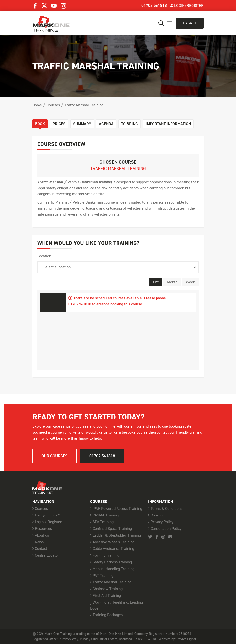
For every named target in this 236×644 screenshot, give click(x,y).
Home (37, 105)
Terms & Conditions (166, 508)
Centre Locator (47, 555)
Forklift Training (106, 555)
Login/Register (187, 6)
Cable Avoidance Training (113, 549)
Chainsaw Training (108, 589)
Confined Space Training (112, 529)
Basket (190, 23)
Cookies (157, 515)
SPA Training (103, 522)
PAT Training (103, 575)
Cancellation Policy (166, 529)
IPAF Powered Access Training (117, 508)
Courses (53, 105)
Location (44, 256)
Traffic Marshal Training (84, 105)
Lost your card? (47, 515)
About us (42, 535)
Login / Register (48, 522)
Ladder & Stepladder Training (117, 535)
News (39, 542)
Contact (41, 549)
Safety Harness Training (112, 562)
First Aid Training (107, 596)
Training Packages (108, 615)
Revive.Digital (186, 639)
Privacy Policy (162, 522)
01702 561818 (154, 5)
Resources (43, 529)
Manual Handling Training (114, 569)
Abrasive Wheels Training (114, 542)
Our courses (55, 456)
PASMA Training (106, 515)
